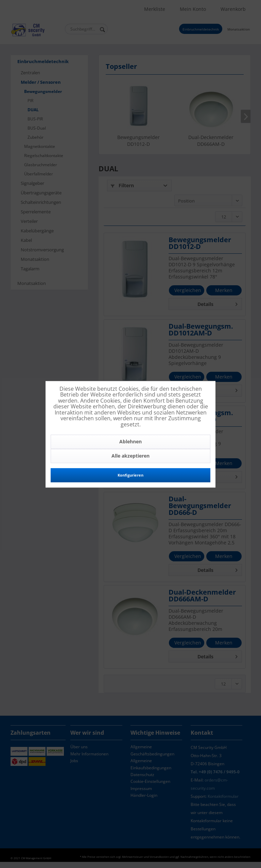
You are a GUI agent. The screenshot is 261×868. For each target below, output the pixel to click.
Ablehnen (130, 441)
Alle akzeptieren (130, 456)
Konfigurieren (130, 475)
